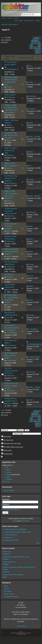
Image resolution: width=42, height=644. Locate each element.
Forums (10, 18)
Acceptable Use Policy (11, 597)
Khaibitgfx (6, 564)
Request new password (12, 510)
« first (36, 38)
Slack (8, 477)
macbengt (6, 572)
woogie (31, 180)
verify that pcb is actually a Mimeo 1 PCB (18, 532)
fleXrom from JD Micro (12, 540)
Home (4, 18)
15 (35, 48)
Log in (3, 38)
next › (38, 50)
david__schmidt (34, 137)
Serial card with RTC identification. (16, 529)
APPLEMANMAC (11, 69)
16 (39, 48)
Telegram (9, 479)
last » (38, 53)
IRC (8, 468)
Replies (22, 58)
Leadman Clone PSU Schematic (13, 575)
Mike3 (9, 140)
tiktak (4, 577)
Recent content (9, 490)
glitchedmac (11, 183)
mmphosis (10, 97)
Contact (38, 21)
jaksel (9, 125)
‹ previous (36, 39)
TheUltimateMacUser (34, 344)
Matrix (8, 470)
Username (6, 499)
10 (39, 43)
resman (31, 264)
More (38, 543)
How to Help (21, 626)
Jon (30, 66)
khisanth (10, 155)
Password (6, 504)
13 (39, 45)
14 (31, 48)
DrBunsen (32, 212)
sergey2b (6, 559)
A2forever (10, 241)
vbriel (8, 87)
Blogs (6, 586)
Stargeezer (6, 554)
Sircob (9, 277)
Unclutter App (25, 521)
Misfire (8, 475)
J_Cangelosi (11, 333)
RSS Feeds (8, 591)
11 (31, 45)
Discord (9, 472)
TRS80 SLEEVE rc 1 (11, 535)
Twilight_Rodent (34, 357)
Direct (14, 521)
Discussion (13, 25)
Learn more (6, 482)
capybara (10, 112)
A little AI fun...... (10, 538)
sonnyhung (10, 345)
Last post (32, 58)
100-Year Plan (29, 21)
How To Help (18, 21)
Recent (16, 18)
